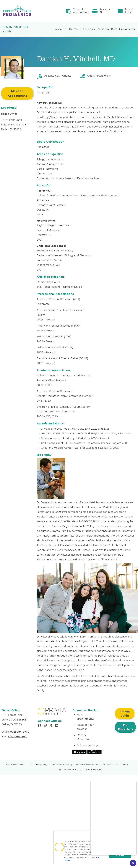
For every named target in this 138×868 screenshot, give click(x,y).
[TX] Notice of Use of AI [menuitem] (92, 769)
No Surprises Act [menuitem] (110, 765)
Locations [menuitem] (89, 29)
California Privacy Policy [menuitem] (68, 769)
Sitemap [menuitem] (125, 765)
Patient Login (125, 714)
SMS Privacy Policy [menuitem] (39, 765)
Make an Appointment (17, 93)
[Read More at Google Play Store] (94, 752)
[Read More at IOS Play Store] (79, 752)
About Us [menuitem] (61, 29)
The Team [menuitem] (75, 29)
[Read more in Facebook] (40, 726)
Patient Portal (129, 11)
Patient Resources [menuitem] (122, 29)
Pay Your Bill (105, 11)
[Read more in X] (51, 726)
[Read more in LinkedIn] (57, 726)
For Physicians (125, 727)
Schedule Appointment (81, 11)
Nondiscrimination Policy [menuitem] (61, 765)
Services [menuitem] (103, 29)
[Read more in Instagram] (46, 726)
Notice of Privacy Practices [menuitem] (88, 765)
